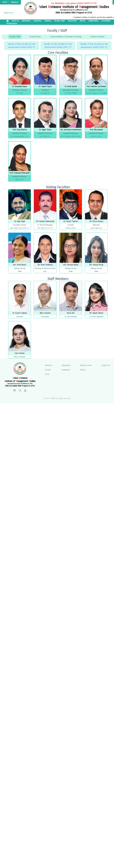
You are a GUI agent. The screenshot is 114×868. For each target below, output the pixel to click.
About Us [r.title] (15, 21)
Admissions (66, 365)
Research (15, 2)
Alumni (83, 370)
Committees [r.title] (106, 21)
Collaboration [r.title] (93, 21)
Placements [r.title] (72, 21)
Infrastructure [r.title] (12, 23)
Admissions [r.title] (26, 21)
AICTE (5, 2)
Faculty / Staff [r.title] (59, 21)
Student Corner (86, 365)
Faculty (48, 370)
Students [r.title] (48, 21)
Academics (66, 370)
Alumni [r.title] (82, 21)
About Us (49, 365)
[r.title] (8, 21)
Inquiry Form (9, 13)
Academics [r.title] (37, 21)
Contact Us (105, 365)
